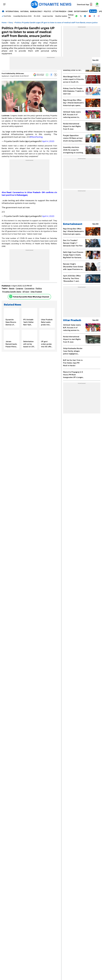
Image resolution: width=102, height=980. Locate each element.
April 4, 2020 (48, 141)
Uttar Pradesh (59, 11)
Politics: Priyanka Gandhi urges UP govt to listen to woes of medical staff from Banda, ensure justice (56, 22)
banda (12, 288)
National (25, 11)
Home (4, 22)
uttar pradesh (36, 292)
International (12, 11)
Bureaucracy (36, 11)
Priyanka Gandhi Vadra (12, 292)
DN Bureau (20, 73)
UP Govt (26, 292)
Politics (47, 11)
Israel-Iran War (48, 16)
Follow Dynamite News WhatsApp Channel (31, 297)
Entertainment (81, 11)
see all (96, 60)
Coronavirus (29, 288)
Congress (19, 288)
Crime (70, 11)
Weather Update (61, 16)
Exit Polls (8, 16)
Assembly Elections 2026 (22, 16)
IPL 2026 (37, 16)
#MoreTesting (36, 137)
